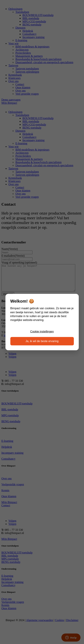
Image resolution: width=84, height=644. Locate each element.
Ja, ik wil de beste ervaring (42, 341)
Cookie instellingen (42, 332)
